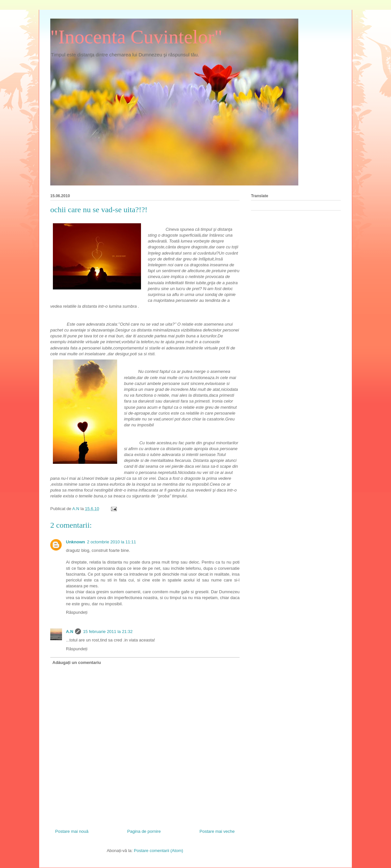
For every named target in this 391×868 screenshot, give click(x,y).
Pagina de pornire (144, 831)
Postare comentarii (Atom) (158, 851)
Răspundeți (77, 612)
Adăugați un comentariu (77, 662)
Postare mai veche (217, 831)
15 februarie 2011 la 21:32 (108, 632)
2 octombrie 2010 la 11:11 (112, 542)
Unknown (76, 542)
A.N (70, 632)
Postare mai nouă (72, 831)
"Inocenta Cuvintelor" (136, 37)
